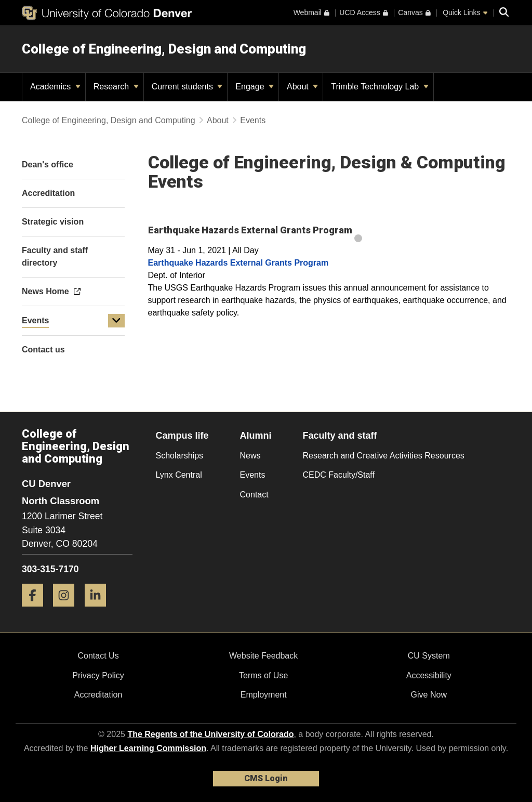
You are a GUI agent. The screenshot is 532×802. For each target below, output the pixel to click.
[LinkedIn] (99, 610)
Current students (187, 87)
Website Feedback (263, 656)
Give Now (429, 695)
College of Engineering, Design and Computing (164, 49)
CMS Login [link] (266, 778)
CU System (429, 656)
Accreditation (98, 695)
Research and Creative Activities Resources (384, 456)
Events (35, 320)
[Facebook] (36, 610)
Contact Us (98, 656)
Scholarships (180, 456)
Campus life (182, 436)
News (250, 456)
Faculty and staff (340, 436)
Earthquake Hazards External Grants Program (238, 263)
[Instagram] (68, 610)
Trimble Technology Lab (380, 87)
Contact (254, 495)
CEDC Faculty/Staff (339, 475)
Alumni (256, 436)
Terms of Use (263, 675)
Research (116, 87)
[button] (116, 321)
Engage (255, 87)
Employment (264, 695)
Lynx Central (179, 475)
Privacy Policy (98, 675)
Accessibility (429, 675)
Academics (55, 87)
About (302, 87)
